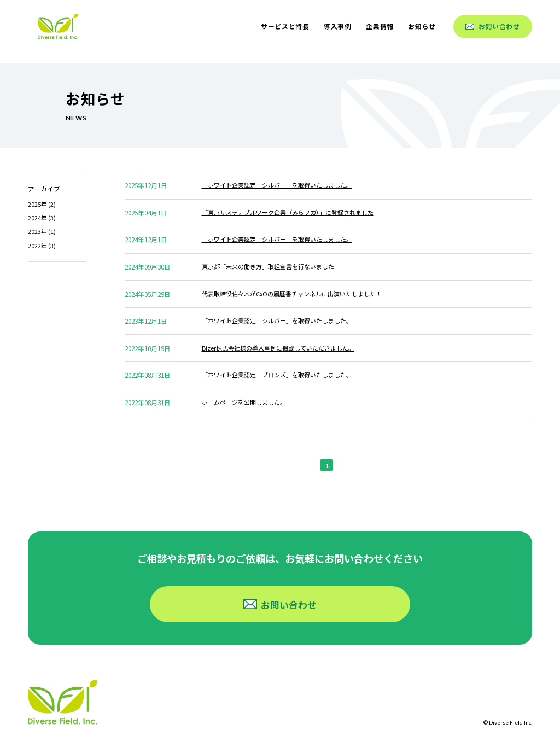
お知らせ (422, 26)
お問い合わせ (493, 26)
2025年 (37, 204)
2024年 (37, 218)
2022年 (37, 246)
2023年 (37, 231)
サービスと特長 (285, 26)
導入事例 (338, 26)
